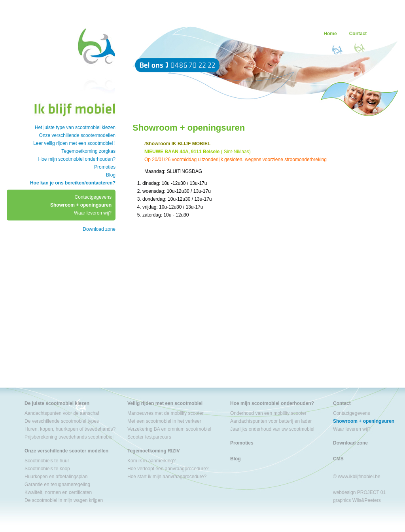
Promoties (105, 167)
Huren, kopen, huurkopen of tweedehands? (70, 429)
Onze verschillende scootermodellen (77, 135)
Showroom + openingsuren (81, 205)
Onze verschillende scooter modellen (66, 451)
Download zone (99, 229)
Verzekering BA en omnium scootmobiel (169, 429)
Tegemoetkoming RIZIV (153, 451)
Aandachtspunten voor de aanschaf (62, 413)
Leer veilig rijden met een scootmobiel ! (74, 143)
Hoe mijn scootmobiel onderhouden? (77, 159)
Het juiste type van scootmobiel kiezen (75, 127)
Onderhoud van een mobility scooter (268, 413)
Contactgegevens (93, 197)
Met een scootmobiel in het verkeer (164, 421)
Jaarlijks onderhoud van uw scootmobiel (272, 429)
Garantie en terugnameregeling (57, 484)
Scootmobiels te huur (47, 461)
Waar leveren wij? (93, 213)
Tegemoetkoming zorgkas (88, 151)
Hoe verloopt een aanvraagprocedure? (168, 469)
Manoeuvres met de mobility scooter (166, 413)
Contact (358, 34)
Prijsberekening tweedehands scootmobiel (69, 437)
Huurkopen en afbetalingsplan (56, 477)
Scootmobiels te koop (47, 469)
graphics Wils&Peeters (357, 500)
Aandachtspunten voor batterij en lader (271, 421)
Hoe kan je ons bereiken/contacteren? (73, 183)
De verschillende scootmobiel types (62, 421)
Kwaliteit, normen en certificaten (58, 492)
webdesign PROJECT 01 (359, 492)
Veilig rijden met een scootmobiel (165, 403)
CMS (338, 459)
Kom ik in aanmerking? (151, 461)
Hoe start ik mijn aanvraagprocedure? (167, 477)
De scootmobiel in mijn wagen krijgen (64, 500)
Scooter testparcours (149, 437)
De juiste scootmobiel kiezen (57, 403)
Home (330, 34)
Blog (111, 175)
